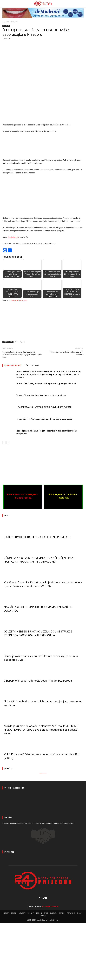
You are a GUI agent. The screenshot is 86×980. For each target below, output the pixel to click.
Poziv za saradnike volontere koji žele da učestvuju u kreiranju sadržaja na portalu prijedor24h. (38, 880)
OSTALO (43, 973)
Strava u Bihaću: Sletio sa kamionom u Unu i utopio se (41, 452)
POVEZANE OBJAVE (13, 423)
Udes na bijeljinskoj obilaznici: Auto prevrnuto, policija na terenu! (46, 441)
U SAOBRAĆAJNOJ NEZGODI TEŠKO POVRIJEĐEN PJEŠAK (44, 464)
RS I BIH (14, 970)
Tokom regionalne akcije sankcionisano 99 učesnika (66, 410)
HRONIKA (15, 22)
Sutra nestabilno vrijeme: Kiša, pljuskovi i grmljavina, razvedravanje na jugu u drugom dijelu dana (22, 412)
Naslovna (6, 22)
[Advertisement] (43, 60)
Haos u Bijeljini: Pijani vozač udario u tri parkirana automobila (44, 476)
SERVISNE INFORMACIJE (67, 970)
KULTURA (54, 970)
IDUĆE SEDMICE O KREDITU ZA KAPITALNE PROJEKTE (37, 594)
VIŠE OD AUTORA (32, 423)
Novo (7, 573)
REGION (39, 970)
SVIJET (46, 970)
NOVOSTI (22, 970)
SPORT (79, 970)
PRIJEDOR (43, 859)
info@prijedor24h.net (50, 963)
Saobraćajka (19, 399)
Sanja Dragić (13, 294)
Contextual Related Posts (19, 358)
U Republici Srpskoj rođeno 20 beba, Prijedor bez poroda (38, 738)
